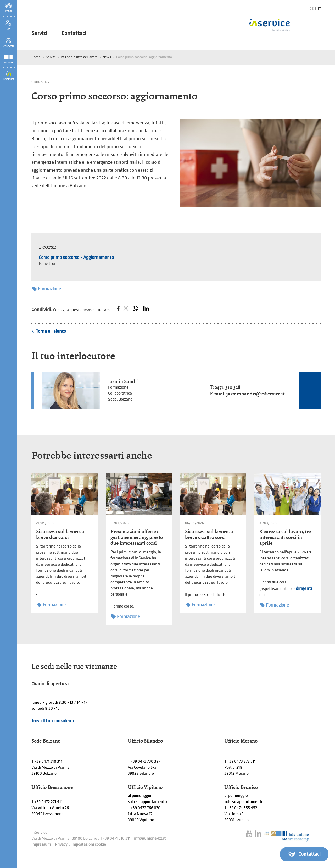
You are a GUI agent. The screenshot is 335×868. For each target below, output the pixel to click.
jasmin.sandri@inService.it (255, 394)
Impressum (41, 845)
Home (36, 57)
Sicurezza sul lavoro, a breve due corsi (60, 534)
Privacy (61, 845)
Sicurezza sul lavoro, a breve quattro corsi (209, 534)
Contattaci (74, 34)
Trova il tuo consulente (53, 721)
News (107, 57)
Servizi (39, 34)
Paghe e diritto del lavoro (79, 57)
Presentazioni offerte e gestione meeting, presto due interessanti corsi (137, 537)
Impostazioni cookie (89, 845)
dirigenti (304, 589)
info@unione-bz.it (150, 839)
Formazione (47, 289)
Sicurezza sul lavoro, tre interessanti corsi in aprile (285, 537)
